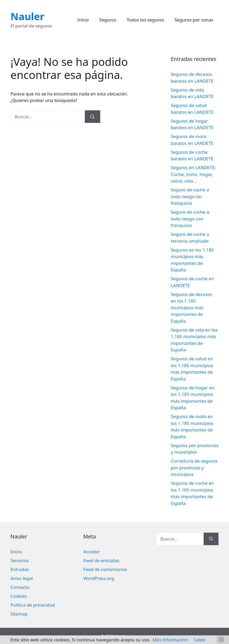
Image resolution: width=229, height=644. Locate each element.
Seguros (108, 20)
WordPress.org (99, 578)
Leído (200, 640)
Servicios (20, 560)
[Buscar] (93, 117)
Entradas (20, 569)
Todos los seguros (145, 20)
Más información (170, 640)
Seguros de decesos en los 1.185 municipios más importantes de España (192, 308)
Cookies (19, 596)
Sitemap (19, 614)
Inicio (83, 20)
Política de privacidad (33, 605)
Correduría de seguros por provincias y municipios (194, 468)
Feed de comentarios (105, 569)
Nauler (27, 16)
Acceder (92, 552)
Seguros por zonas (194, 20)
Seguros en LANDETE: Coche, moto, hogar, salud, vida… (193, 174)
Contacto (20, 587)
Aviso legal (22, 578)
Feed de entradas (101, 560)
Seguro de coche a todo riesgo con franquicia (190, 219)
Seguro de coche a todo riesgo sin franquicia (190, 196)
